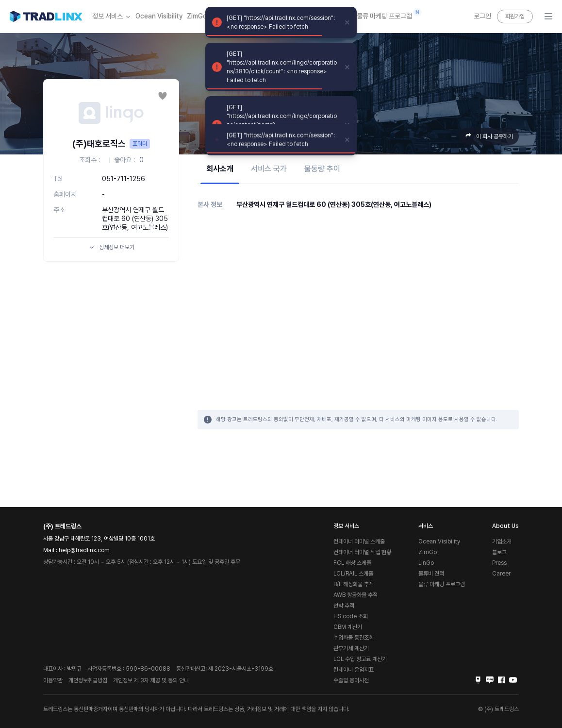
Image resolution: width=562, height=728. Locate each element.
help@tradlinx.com (84, 550)
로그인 (482, 16)
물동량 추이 (322, 169)
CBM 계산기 (348, 627)
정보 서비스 (112, 17)
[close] (347, 22)
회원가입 (515, 17)
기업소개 (502, 542)
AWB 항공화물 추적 (355, 595)
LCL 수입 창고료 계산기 (360, 659)
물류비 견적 (431, 574)
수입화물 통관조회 (354, 638)
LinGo (426, 563)
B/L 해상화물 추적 (354, 584)
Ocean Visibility (159, 16)
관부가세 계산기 (351, 648)
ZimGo (197, 16)
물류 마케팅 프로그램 (384, 14)
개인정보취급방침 (88, 680)
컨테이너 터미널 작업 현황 (362, 552)
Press (499, 563)
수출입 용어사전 (351, 680)
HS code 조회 (351, 616)
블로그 (499, 552)
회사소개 (220, 169)
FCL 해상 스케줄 (352, 563)
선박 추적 (344, 606)
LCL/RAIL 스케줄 (353, 574)
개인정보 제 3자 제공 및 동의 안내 (151, 680)
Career (501, 574)
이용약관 (53, 680)
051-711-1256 (124, 179)
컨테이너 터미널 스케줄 (359, 542)
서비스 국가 (269, 169)
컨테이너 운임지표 (354, 670)
